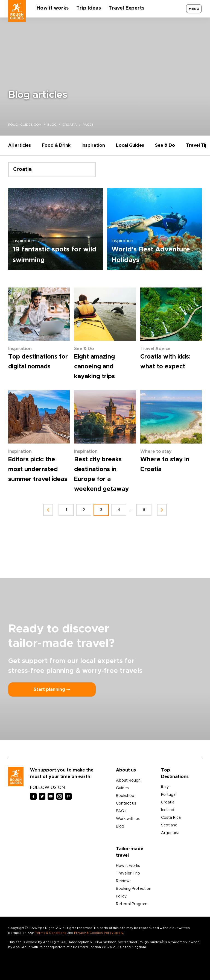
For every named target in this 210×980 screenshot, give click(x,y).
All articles (20, 145)
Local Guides (130, 145)
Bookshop (125, 796)
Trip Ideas (89, 8)
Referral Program (132, 904)
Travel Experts (126, 8)
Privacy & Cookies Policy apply (99, 933)
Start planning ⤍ (52, 689)
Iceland (168, 810)
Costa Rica (171, 818)
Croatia (168, 802)
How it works (53, 8)
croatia (70, 125)
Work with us (128, 819)
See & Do (165, 145)
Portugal (169, 795)
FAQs (121, 811)
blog (52, 125)
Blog (120, 826)
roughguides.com (25, 125)
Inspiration (93, 145)
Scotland (169, 825)
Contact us (126, 803)
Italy (165, 787)
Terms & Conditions (51, 933)
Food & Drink (56, 145)
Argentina (170, 833)
